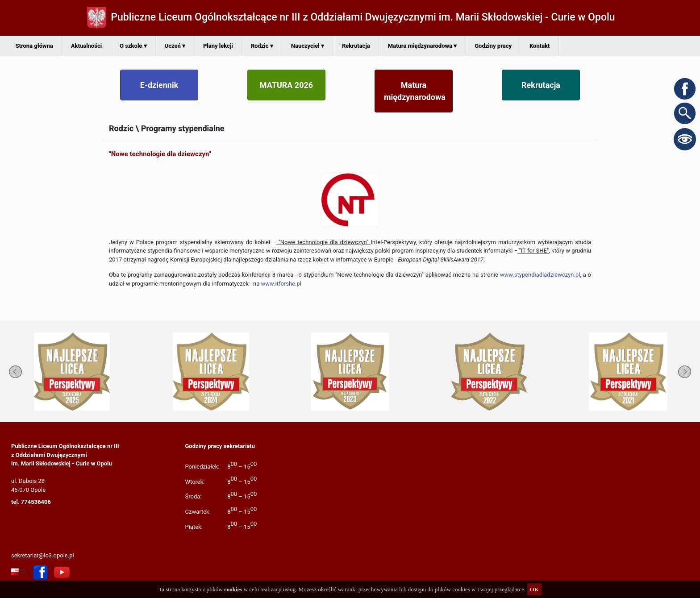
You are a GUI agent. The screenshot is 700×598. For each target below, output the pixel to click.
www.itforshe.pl (281, 284)
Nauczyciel (308, 46)
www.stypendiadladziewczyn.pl (540, 275)
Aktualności (86, 46)
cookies (233, 589)
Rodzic (262, 46)
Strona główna (34, 46)
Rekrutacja (356, 46)
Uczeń (175, 46)
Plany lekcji (218, 46)
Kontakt (540, 46)
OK (534, 589)
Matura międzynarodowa (423, 46)
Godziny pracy (493, 46)
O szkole (133, 46)
